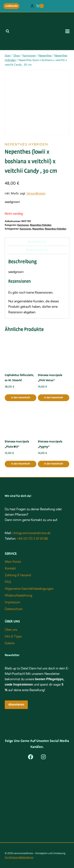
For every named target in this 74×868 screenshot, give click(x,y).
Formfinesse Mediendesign (19, 857)
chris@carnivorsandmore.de (31, 533)
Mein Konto (13, 562)
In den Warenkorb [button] (21, 398)
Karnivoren (23, 225)
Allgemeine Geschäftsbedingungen (29, 589)
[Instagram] (44, 757)
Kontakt (10, 568)
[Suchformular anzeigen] (7, 31)
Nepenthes (38, 229)
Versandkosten (36, 193)
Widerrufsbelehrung (18, 595)
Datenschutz (14, 609)
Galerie (10, 643)
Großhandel (11, 6)
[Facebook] (30, 757)
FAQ (8, 582)
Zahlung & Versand (18, 575)
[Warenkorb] (40, 6)
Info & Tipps (13, 636)
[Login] (32, 6)
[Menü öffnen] (69, 31)
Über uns (11, 630)
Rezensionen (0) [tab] (37, 250)
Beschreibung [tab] (37, 242)
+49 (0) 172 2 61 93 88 (32, 539)
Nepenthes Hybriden (26, 144)
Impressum (13, 602)
